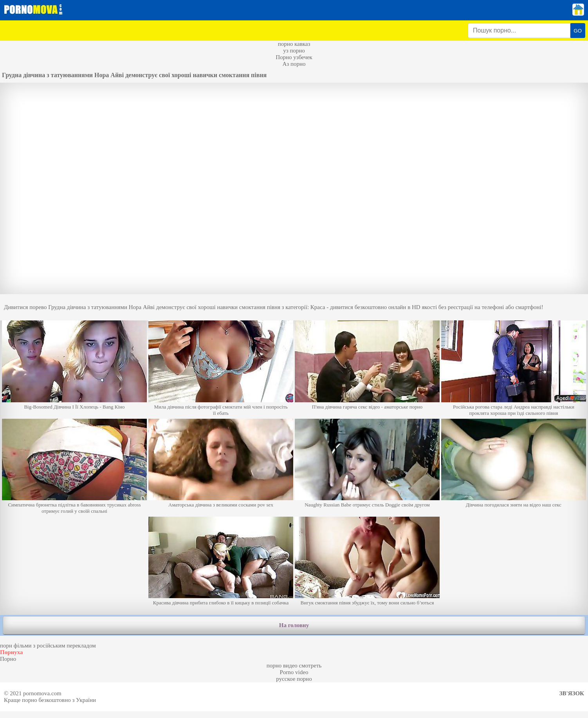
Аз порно (294, 64)
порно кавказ (294, 44)
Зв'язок (572, 693)
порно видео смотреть (294, 666)
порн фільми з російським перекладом (48, 646)
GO (578, 31)
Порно (8, 659)
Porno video (294, 672)
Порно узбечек (294, 57)
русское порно (294, 679)
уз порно (294, 51)
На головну (294, 625)
